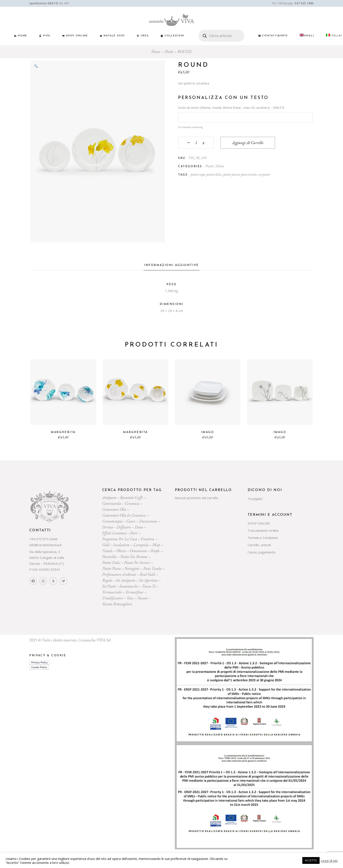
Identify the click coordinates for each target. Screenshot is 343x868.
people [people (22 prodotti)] (155, 551)
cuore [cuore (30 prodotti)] (131, 521)
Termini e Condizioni (263, 538)
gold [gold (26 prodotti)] (106, 545)
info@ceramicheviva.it (45, 545)
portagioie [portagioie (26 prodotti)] (132, 568)
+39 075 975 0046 (43, 539)
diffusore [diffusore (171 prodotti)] (124, 527)
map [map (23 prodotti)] (156, 545)
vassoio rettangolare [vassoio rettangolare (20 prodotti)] (117, 604)
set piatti (264, 174)
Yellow (220, 166)
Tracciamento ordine (263, 530)
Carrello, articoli (259, 545)
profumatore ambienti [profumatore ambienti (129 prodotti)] (119, 574)
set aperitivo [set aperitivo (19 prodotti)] (148, 580)
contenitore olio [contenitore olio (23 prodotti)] (114, 509)
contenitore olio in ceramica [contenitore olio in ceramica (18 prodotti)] (124, 515)
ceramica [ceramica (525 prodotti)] (132, 503)
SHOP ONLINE (259, 523)
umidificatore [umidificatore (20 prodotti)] (113, 598)
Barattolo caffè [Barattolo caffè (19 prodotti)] (131, 497)
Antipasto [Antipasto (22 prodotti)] (109, 497)
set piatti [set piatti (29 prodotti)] (109, 586)
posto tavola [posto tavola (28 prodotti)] (153, 568)
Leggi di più (329, 861)
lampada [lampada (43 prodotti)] (141, 545)
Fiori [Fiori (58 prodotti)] (134, 533)
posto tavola (249, 174)
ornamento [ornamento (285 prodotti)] (138, 551)
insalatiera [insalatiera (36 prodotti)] (121, 545)
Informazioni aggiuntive (171, 265)
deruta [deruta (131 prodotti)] (108, 527)
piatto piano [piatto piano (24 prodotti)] (111, 568)
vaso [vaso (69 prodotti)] (130, 598)
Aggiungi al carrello (248, 143)
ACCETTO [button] (311, 860)
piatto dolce (214, 174)
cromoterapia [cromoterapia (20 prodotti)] (112, 521)
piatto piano (231, 174)
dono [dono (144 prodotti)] (139, 527)
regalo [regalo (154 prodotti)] (107, 580)
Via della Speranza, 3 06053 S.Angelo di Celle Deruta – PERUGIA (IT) (47, 558)
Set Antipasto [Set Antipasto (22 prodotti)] (126, 580)
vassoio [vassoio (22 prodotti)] (143, 598)
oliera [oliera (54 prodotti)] (121, 551)
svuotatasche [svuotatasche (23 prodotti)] (129, 586)
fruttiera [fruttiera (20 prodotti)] (148, 539)
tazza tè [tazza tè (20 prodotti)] (149, 586)
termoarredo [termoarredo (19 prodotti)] (112, 592)
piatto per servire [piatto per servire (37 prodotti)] (137, 563)
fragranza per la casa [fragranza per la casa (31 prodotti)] (120, 539)
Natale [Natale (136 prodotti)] (107, 551)
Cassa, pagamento (262, 552)
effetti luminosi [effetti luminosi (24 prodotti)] (114, 533)
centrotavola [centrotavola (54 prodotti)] (112, 503)
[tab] (171, 267)
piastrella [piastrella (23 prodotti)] (109, 557)
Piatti (209, 166)
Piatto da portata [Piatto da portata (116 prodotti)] (134, 557)
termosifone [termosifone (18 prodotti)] (134, 592)
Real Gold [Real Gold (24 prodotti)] (147, 574)
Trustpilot (255, 499)
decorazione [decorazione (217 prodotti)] (148, 521)
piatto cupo (198, 174)
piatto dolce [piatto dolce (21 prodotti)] (111, 563)
